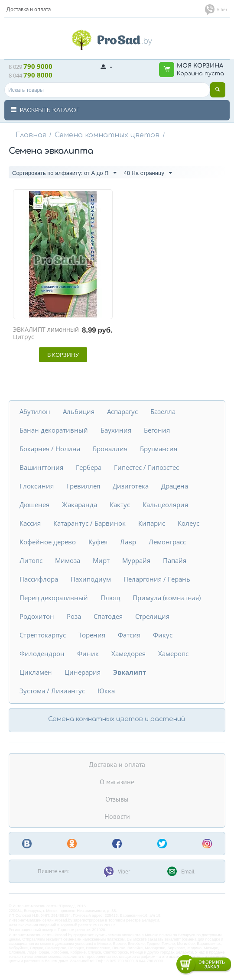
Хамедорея (128, 653)
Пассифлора (39, 579)
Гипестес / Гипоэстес (146, 467)
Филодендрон (42, 653)
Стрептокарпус (43, 635)
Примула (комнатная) (167, 598)
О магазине (117, 782)
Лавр (128, 542)
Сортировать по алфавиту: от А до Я (64, 173)
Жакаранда (80, 505)
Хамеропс (173, 653)
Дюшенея (34, 505)
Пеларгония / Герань (157, 579)
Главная (31, 135)
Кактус (120, 505)
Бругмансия (159, 449)
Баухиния (116, 430)
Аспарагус (122, 411)
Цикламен (36, 672)
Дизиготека (131, 486)
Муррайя (136, 560)
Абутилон (35, 411)
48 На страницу (148, 173)
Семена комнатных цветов (107, 135)
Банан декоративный (54, 430)
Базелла (163, 411)
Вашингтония (41, 467)
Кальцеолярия (165, 505)
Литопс (31, 560)
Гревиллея (83, 486)
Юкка (106, 691)
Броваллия (110, 449)
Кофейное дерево (48, 542)
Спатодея (108, 616)
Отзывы (117, 799)
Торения (92, 635)
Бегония (157, 430)
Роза (74, 616)
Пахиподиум (91, 579)
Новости (117, 816)
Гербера (89, 467)
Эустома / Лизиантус (52, 691)
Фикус (163, 635)
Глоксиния (37, 486)
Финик (88, 653)
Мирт (101, 560)
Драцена (175, 486)
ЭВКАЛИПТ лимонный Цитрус (46, 333)
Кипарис (152, 523)
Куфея (98, 542)
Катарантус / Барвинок (89, 523)
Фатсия (129, 635)
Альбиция (79, 411)
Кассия (30, 523)
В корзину (63, 355)
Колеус (188, 523)
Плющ (110, 598)
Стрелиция (152, 616)
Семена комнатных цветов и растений (117, 719)
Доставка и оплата (117, 764)
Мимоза (68, 560)
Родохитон (37, 616)
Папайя (175, 560)
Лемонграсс (167, 542)
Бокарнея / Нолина (50, 449)
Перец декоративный (54, 598)
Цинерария (83, 672)
